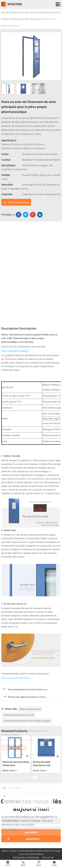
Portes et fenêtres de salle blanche (20, 19)
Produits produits (50, 12)
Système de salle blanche (25, 12)
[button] (35, 753)
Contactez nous (16, 202)
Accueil (5, 12)
